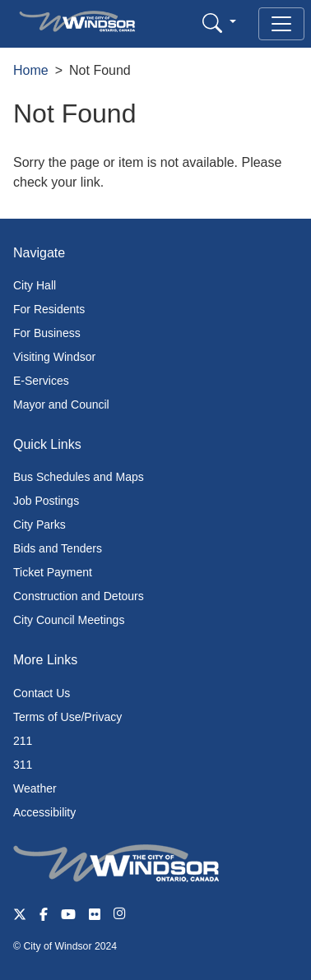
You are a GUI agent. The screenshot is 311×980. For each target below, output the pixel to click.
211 (23, 741)
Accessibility (44, 812)
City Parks (39, 525)
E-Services (41, 381)
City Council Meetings (69, 620)
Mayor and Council (61, 404)
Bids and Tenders (58, 548)
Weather (35, 788)
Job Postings (46, 501)
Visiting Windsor (54, 357)
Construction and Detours (79, 596)
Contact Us (42, 693)
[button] (219, 23)
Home (31, 70)
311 (23, 765)
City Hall (35, 285)
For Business (47, 333)
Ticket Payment (53, 572)
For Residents (49, 309)
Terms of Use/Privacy (67, 717)
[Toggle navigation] (281, 24)
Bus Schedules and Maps (79, 477)
